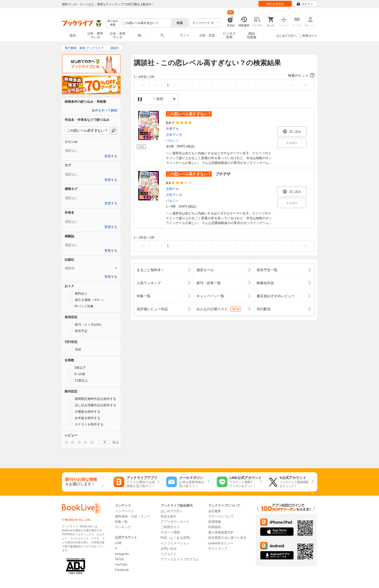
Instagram (122, 554)
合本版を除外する (84, 418)
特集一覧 (121, 522)
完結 (75, 349)
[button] (224, 76)
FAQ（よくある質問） (177, 538)
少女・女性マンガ (118, 35)
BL (140, 35)
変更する (111, 156)
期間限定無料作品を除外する (92, 399)
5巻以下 (77, 367)
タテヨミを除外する (86, 424)
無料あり (78, 293)
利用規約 (215, 527)
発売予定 (78, 331)
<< (143, 85)
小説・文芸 (207, 35)
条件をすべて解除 (105, 110)
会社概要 (215, 511)
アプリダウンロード (175, 522)
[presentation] (65, 442)
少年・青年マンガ (95, 35)
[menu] (105, 442)
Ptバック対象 (81, 306)
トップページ (124, 511)
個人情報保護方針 (221, 532)
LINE (118, 543)
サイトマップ (218, 549)
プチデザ (198, 174)
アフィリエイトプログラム (180, 559)
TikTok (119, 559)
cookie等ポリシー (221, 543)
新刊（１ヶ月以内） (86, 324)
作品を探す (169, 516)
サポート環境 (170, 532)
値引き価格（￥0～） (87, 300)
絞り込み (113, 23)
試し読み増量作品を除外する (92, 405)
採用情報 (215, 522)
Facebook (122, 570)
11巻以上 (78, 380)
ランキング (123, 527)
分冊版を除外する (84, 411)
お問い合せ (169, 549)
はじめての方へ (287, 36)
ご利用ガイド (309, 36)
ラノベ (185, 35)
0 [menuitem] (105, 442)
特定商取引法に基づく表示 (227, 538)
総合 (73, 35)
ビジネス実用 (229, 35)
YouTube (121, 565)
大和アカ (172, 129)
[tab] (91, 268)
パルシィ (172, 140)
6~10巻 (77, 374)
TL (162, 35)
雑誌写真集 (252, 35)
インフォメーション (175, 543)
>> (305, 85)
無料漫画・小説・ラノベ (132, 516)
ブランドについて (221, 516)
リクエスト (169, 554)
